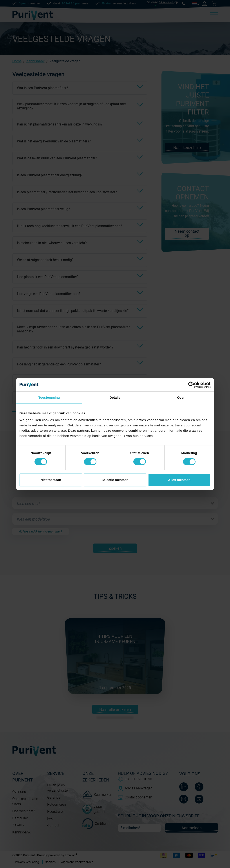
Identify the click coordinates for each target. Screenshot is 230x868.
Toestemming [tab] (49, 397)
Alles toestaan (179, 480)
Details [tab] (115, 397)
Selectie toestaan (115, 480)
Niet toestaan (51, 480)
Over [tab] (181, 397)
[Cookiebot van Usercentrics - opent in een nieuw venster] (191, 385)
